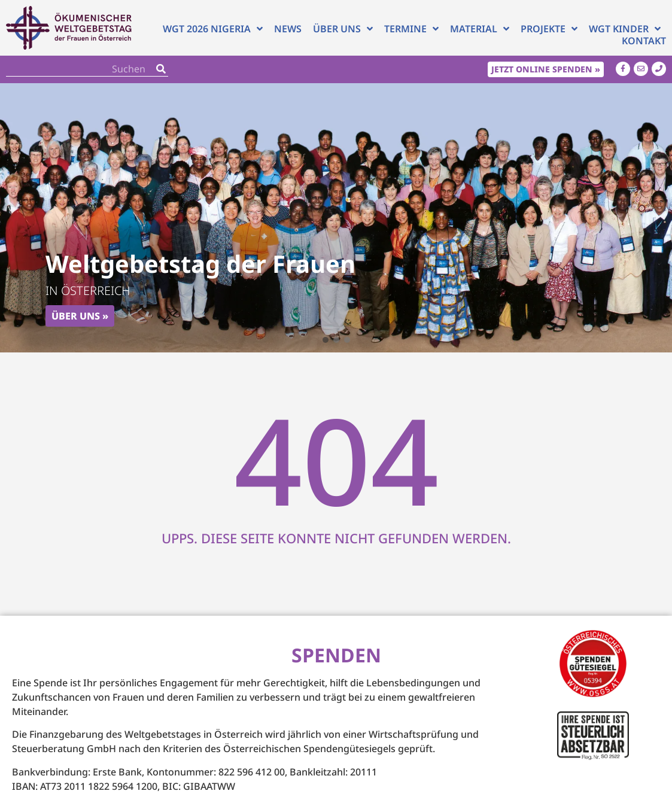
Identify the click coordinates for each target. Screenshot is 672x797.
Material (480, 29)
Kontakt (644, 41)
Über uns (343, 29)
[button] (326, 340)
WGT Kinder (625, 29)
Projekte (549, 29)
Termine (411, 29)
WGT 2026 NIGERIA (213, 29)
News (288, 29)
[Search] (161, 69)
